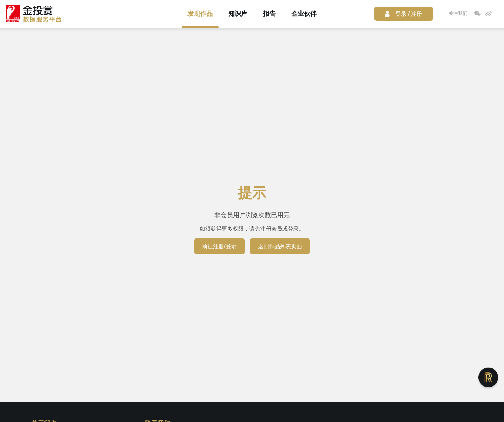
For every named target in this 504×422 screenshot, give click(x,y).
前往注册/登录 (219, 246)
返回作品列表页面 (280, 246)
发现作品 (200, 14)
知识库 (238, 14)
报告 (269, 14)
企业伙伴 (304, 14)
